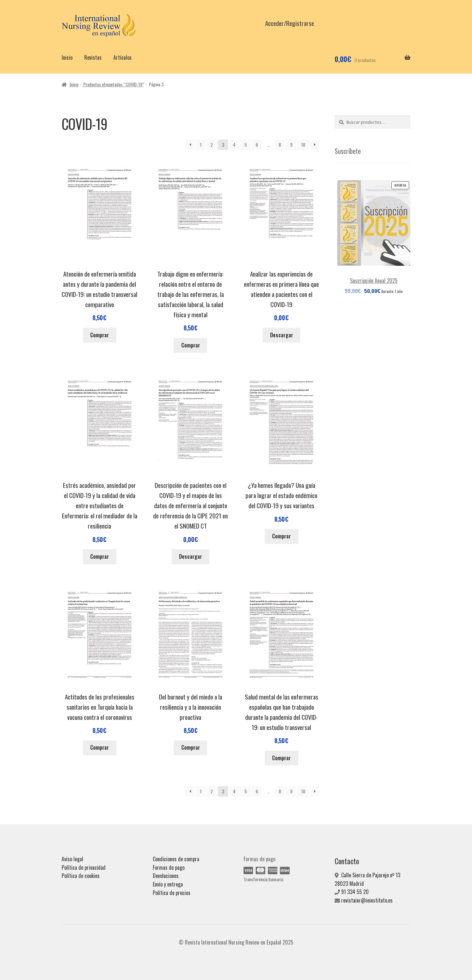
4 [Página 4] (234, 145)
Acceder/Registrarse (290, 23)
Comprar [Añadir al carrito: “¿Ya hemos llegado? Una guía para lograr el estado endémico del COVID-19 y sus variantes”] (281, 536)
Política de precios (172, 893)
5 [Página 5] (246, 145)
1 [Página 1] (201, 145)
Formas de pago (169, 867)
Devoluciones (166, 876)
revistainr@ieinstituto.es (367, 900)
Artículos (123, 57)
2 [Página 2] (212, 145)
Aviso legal (72, 859)
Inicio (67, 57)
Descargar (282, 335)
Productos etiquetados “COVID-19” (114, 84)
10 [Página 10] (303, 145)
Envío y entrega (168, 884)
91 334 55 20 (355, 892)
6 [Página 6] (257, 145)
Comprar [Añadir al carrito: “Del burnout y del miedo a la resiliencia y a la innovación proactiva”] (191, 747)
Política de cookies (81, 876)
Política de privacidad (84, 867)
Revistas (93, 57)
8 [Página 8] (280, 145)
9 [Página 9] (291, 145)
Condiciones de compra (176, 859)
